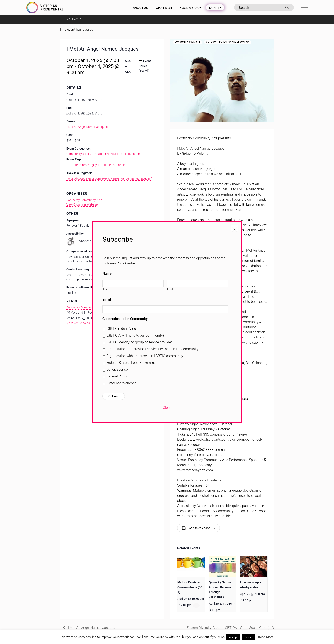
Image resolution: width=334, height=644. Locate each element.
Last (170, 289)
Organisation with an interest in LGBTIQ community (145, 356)
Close (167, 408)
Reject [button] (249, 637)
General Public (117, 376)
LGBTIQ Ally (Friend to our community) (135, 335)
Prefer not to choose (121, 383)
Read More (266, 637)
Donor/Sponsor (118, 369)
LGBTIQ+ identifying (121, 329)
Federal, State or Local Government (132, 363)
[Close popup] (235, 228)
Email (107, 299)
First (106, 289)
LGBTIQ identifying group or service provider (139, 342)
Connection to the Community (125, 319)
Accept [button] (233, 637)
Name (107, 273)
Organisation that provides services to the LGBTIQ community (152, 349)
